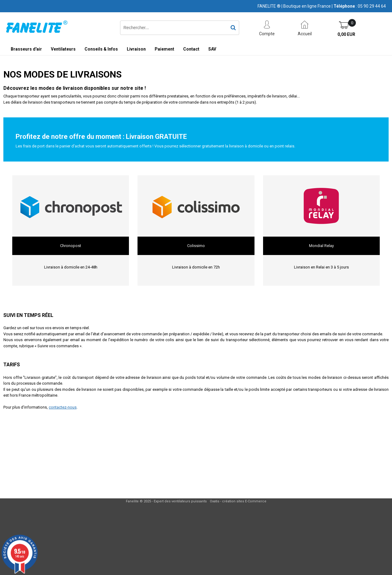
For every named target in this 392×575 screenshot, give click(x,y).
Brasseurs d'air (26, 49)
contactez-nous (63, 407)
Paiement (164, 49)
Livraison (136, 49)
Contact (191, 49)
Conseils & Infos (101, 49)
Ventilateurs (63, 49)
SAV (212, 49)
